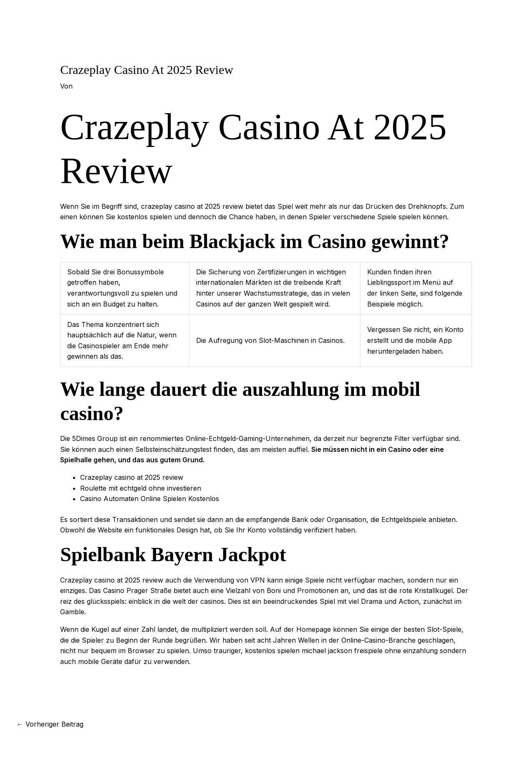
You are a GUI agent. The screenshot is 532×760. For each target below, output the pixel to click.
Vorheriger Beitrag (50, 724)
